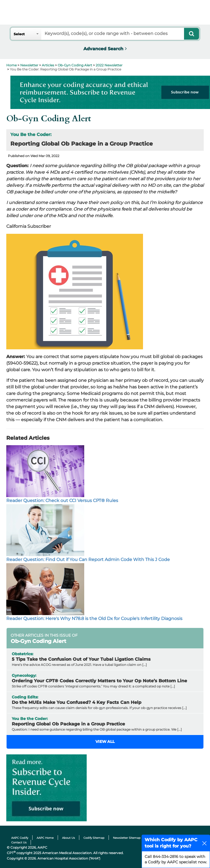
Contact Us (19, 842)
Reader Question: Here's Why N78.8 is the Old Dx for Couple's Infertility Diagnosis (94, 618)
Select (19, 34)
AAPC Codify (20, 838)
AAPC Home (45, 838)
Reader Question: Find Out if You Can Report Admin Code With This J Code (88, 560)
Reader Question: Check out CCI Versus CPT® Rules (62, 501)
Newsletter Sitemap (127, 838)
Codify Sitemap (94, 838)
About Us (68, 838)
